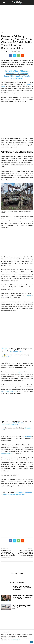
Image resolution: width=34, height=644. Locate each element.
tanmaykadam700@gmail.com (23, 492)
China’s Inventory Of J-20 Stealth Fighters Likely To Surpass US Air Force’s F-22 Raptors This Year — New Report (25, 554)
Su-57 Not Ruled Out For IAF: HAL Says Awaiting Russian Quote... (22, 607)
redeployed (28, 436)
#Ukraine (5, 348)
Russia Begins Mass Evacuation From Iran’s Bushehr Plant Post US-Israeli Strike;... (23, 597)
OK (31, 642)
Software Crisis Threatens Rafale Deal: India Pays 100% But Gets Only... (22, 588)
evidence (20, 372)
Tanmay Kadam (7, 51)
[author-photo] (17, 571)
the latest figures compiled (9, 391)
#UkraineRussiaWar (18, 423)
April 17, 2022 (6, 356)
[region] (17, 18)
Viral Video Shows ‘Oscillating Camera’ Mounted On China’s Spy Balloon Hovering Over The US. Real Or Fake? (8, 554)
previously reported (7, 454)
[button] (4, 2)
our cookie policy (15, 640)
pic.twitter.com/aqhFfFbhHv (15, 351)
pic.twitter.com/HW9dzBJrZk (10, 424)
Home (3, 32)
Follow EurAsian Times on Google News (14, 494)
